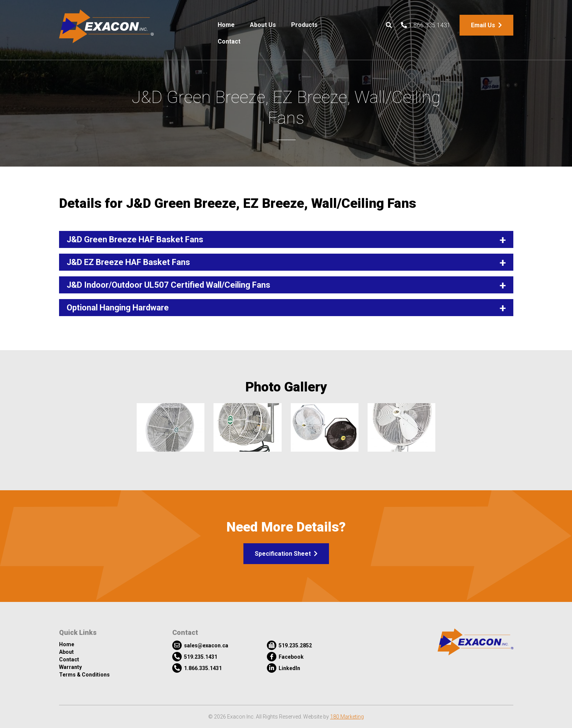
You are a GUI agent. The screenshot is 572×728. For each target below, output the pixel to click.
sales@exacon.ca (200, 645)
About (66, 652)
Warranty (70, 667)
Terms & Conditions (84, 675)
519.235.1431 (195, 657)
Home (226, 25)
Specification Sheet (286, 554)
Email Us (486, 25)
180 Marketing (347, 717)
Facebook (285, 657)
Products (304, 25)
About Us (263, 25)
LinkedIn (284, 668)
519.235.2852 (289, 645)
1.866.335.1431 (426, 25)
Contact (229, 41)
